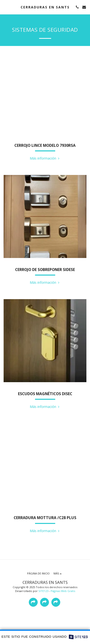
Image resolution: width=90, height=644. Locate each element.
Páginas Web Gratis (63, 591)
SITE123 (43, 591)
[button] (5, 7)
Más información (45, 158)
